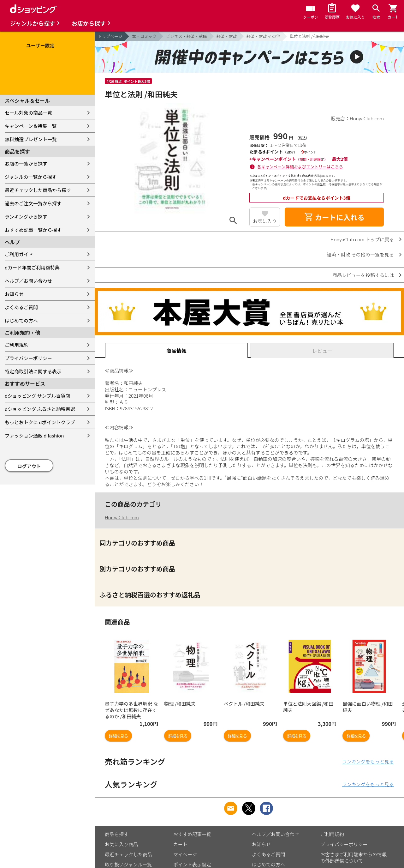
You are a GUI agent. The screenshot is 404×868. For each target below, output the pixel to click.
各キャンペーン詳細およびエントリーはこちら (300, 167)
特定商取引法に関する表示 (33, 371)
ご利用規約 (17, 345)
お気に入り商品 (121, 844)
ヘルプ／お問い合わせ (28, 281)
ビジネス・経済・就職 (187, 36)
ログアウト (29, 466)
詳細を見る (118, 736)
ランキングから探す (26, 217)
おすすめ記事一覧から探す (33, 230)
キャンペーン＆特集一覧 (31, 126)
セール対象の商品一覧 (28, 113)
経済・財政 (227, 36)
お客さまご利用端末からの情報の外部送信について (353, 857)
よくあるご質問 (21, 307)
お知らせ (14, 294)
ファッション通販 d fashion (34, 435)
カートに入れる (334, 217)
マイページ (185, 854)
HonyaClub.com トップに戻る (362, 239)
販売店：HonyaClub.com (357, 118)
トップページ (110, 36)
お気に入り (265, 221)
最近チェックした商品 (128, 854)
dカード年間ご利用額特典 (32, 267)
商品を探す (117, 834)
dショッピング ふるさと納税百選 (40, 409)
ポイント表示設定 (192, 864)
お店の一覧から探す (26, 163)
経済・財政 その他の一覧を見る (360, 254)
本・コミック (144, 36)
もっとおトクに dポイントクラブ (40, 422)
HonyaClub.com (122, 517)
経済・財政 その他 (263, 36)
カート (180, 844)
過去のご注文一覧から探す (33, 203)
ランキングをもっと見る (368, 761)
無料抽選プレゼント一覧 (31, 139)
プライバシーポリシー (28, 358)
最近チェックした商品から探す (38, 190)
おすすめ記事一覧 (192, 834)
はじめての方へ (21, 320)
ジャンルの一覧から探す (31, 177)
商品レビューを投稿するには (363, 275)
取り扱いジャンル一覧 (128, 864)
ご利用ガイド (19, 254)
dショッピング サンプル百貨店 (37, 396)
